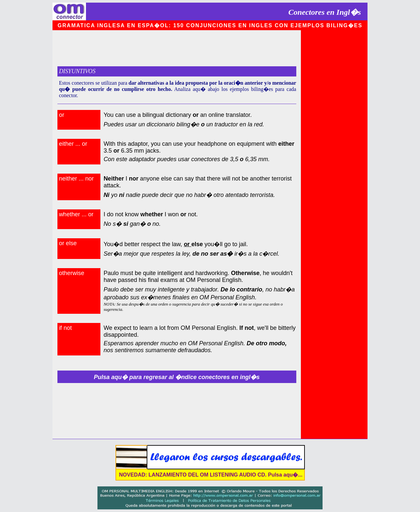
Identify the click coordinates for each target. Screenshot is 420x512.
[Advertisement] (177, 48)
